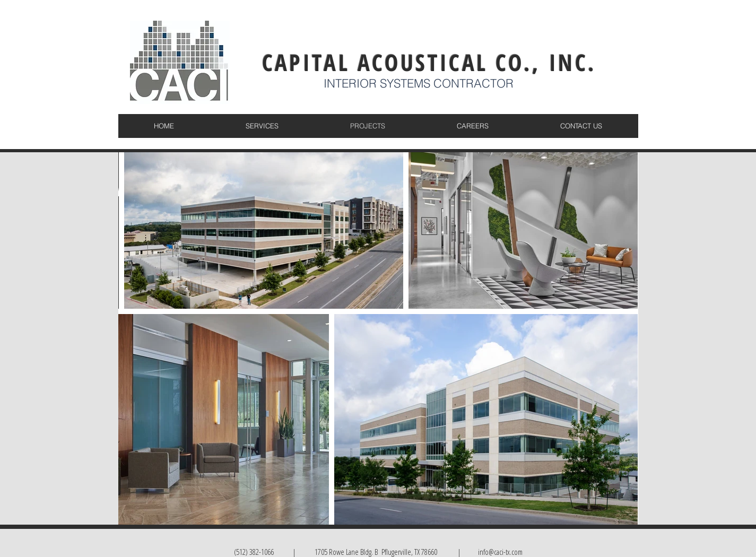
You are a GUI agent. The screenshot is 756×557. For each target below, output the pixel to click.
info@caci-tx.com (499, 552)
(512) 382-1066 (254, 552)
